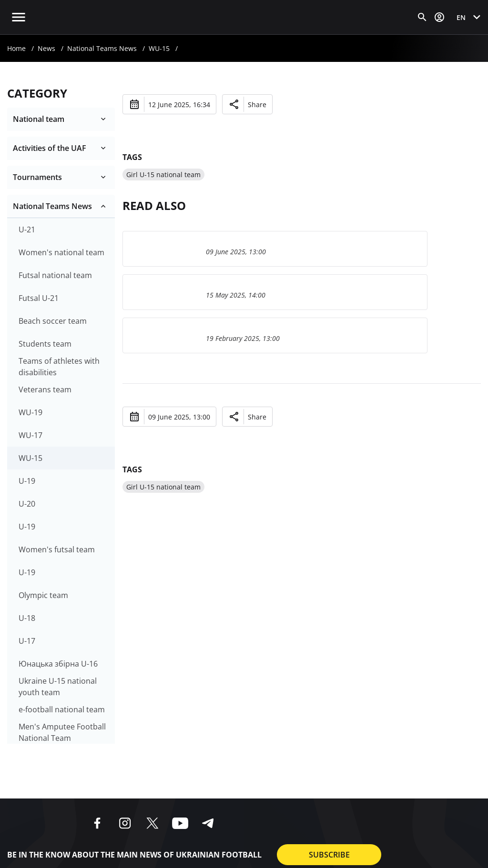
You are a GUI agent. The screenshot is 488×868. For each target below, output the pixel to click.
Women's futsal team (57, 549)
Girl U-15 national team (163, 175)
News (46, 48)
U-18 (27, 618)
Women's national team (61, 252)
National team (39, 119)
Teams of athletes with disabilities (59, 367)
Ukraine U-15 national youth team (58, 687)
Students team (45, 344)
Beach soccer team (53, 321)
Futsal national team (55, 275)
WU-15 (159, 48)
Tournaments (37, 177)
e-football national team (62, 709)
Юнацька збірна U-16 (58, 664)
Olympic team (43, 595)
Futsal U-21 (39, 298)
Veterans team (45, 389)
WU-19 (30, 412)
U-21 (27, 229)
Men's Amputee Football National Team (62, 732)
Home (16, 48)
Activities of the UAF (50, 148)
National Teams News (102, 48)
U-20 (27, 504)
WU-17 (30, 435)
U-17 (27, 641)
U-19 (27, 481)
